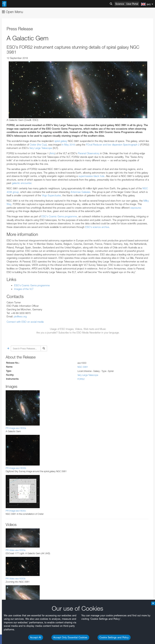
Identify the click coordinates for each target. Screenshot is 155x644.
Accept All (36, 637)
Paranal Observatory (88, 153)
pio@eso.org (20, 316)
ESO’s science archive (97, 227)
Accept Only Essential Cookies (70, 637)
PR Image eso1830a (16, 428)
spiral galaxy (61, 141)
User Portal (132, 4)
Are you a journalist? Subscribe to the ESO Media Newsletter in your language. (78, 333)
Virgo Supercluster (51, 195)
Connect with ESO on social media (25, 322)
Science (120, 4)
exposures (136, 208)
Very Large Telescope (41, 148)
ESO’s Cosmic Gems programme (59, 216)
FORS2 (81, 379)
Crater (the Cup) (38, 145)
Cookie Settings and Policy (114, 637)
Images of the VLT (24, 289)
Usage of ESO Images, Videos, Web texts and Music (78, 329)
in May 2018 (68, 145)
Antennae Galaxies (80, 192)
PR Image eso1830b (16, 468)
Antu (52, 153)
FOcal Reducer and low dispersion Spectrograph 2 (113, 145)
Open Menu (12, 12)
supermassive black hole (91, 176)
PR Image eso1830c (16, 511)
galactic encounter (22, 183)
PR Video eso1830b (16, 579)
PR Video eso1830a (15, 550)
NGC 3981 (83, 367)
